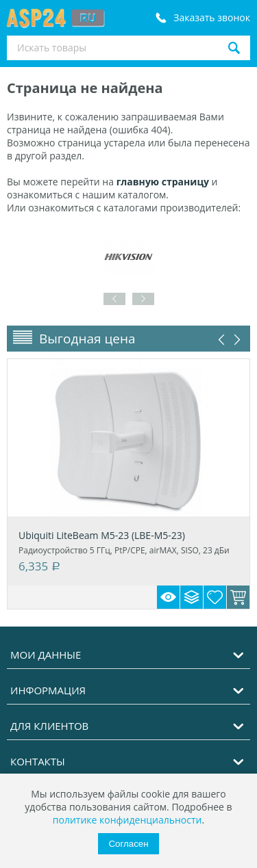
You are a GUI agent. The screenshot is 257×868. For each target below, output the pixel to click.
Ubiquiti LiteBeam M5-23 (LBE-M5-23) (102, 535)
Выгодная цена (87, 339)
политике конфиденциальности (127, 820)
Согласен (128, 844)
